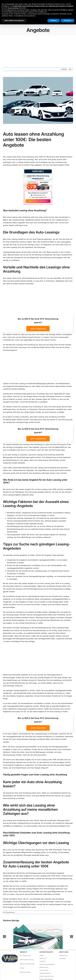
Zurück (64, 69)
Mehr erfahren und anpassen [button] (14, 20)
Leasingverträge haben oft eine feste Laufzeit (20, 252)
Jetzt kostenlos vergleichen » (38, 201)
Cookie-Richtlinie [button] (13, 8)
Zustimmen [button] (68, 20)
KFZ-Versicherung (9, 912)
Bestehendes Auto (39, 195)
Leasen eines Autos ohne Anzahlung (20, 157)
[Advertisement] (38, 50)
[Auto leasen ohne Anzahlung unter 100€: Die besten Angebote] (38, 100)
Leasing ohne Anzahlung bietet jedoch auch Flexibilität (24, 394)
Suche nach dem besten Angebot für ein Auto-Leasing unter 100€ (31, 489)
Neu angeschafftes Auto (39, 197)
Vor (70, 69)
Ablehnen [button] (54, 20)
